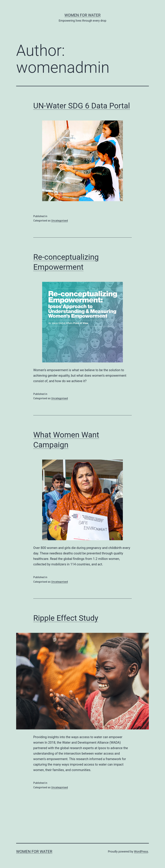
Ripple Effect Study (66, 618)
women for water (82, 15)
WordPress (141, 851)
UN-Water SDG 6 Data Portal (82, 106)
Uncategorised (59, 221)
